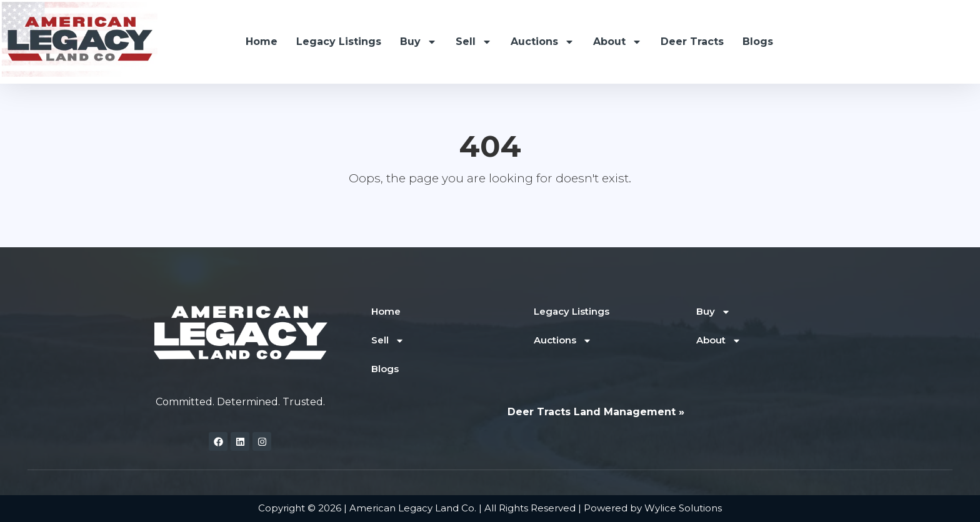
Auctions (542, 42)
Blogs (758, 42)
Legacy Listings (339, 42)
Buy (418, 42)
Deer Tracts (692, 42)
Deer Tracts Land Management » (596, 412)
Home (262, 42)
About (617, 42)
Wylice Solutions (683, 508)
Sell (474, 42)
